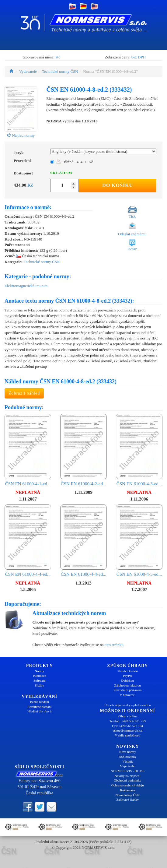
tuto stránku (114, 645)
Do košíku (118, 185)
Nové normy (128, 752)
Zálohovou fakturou (127, 685)
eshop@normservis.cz (128, 730)
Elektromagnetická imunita (26, 286)
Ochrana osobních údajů (128, 785)
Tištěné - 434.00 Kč (75, 162)
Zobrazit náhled (24, 393)
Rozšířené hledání (39, 707)
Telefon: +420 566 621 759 (127, 721)
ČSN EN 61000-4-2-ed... (83, 450)
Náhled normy (21, 135)
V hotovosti (128, 695)
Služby (39, 685)
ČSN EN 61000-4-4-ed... (28, 541)
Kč (58, 57)
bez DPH (139, 57)
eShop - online (127, 716)
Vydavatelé (28, 71)
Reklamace (128, 790)
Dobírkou (127, 680)
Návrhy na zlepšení (128, 776)
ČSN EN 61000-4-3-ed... (139, 450)
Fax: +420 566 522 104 (128, 726)
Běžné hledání (39, 702)
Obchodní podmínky (128, 780)
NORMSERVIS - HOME (127, 771)
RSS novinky (127, 757)
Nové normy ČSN (128, 795)
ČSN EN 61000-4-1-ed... (28, 450)
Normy (39, 671)
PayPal (128, 676)
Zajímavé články (127, 799)
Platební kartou (128, 671)
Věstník (127, 761)
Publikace (39, 676)
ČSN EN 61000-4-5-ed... (139, 541)
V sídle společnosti (127, 735)
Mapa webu (127, 766)
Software (40, 680)
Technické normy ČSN (60, 71)
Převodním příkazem (127, 690)
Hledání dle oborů (39, 711)
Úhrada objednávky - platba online (128, 705)
